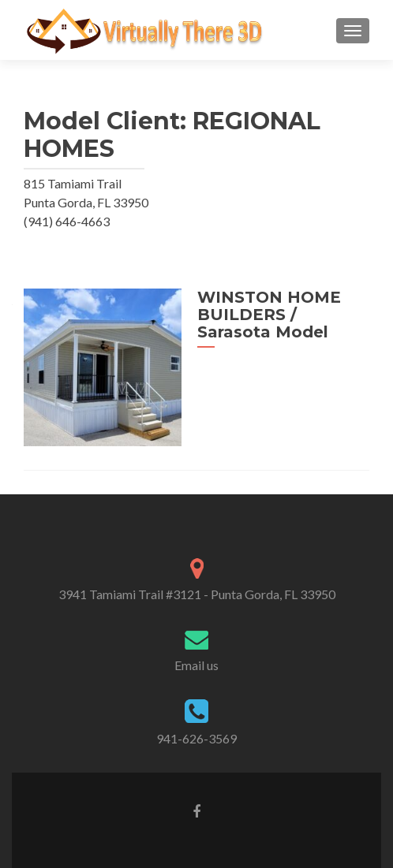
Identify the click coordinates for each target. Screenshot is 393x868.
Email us (196, 665)
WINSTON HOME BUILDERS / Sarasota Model (269, 315)
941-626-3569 (196, 738)
